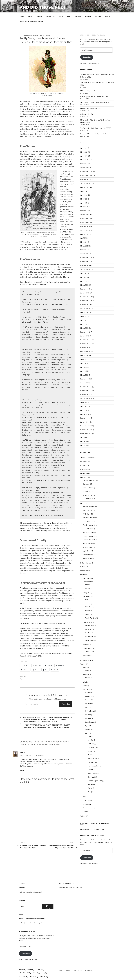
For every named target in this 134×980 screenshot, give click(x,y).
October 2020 (85, 387)
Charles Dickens (30, 716)
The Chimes (42, 720)
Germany (88, 688)
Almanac (88, 8)
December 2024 (86, 211)
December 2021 (86, 332)
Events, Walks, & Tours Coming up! (31, 14)
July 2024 (83, 230)
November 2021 (86, 336)
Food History (87, 521)
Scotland (91, 769)
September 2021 (86, 344)
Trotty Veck (53, 720)
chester (91, 732)
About (22, 8)
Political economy (51, 718)
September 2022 (86, 301)
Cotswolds (92, 740)
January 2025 (85, 207)
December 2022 (86, 289)
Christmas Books (46, 716)
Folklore (42, 712)
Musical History (88, 539)
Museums (86, 484)
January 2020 (85, 414)
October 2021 (85, 340)
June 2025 (84, 187)
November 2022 (86, 293)
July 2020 (84, 395)
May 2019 (84, 434)
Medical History (88, 532)
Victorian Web (59, 615)
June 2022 (84, 312)
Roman (88, 580)
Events (34, 712)
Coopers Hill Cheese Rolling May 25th (93, 126)
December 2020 (86, 379)
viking (87, 592)
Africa (85, 659)
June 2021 (84, 355)
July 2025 (83, 183)
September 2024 (86, 222)
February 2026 (85, 156)
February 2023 (85, 281)
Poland (88, 707)
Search (107, 8)
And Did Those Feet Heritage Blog (92, 821)
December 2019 (86, 418)
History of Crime (88, 525)
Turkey (85, 804)
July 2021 (83, 351)
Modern (86, 596)
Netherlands (90, 703)
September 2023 (86, 262)
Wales (90, 780)
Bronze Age (89, 618)
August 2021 (85, 348)
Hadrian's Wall (93, 751)
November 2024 (86, 215)
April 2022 (84, 316)
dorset (90, 747)
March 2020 (85, 406)
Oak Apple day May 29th (89, 106)
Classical (86, 574)
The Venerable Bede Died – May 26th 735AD (96, 120)
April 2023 (84, 273)
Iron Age (88, 621)
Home (30, 8)
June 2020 (84, 398)
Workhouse (64, 720)
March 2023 (84, 277)
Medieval (86, 589)
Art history (86, 506)
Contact (98, 8)
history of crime (86, 555)
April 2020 (84, 402)
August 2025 (85, 179)
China (85, 678)
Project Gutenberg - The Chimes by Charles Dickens (45, 508)
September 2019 (86, 426)
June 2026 (84, 140)
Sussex (90, 777)
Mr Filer (38, 718)
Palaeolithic (89, 629)
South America (88, 800)
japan (85, 789)
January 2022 (85, 328)
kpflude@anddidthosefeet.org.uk (31, 915)
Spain (87, 718)
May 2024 (84, 234)
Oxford (90, 762)
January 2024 (85, 246)
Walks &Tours (50, 8)
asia (84, 674)
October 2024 (85, 219)
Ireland (88, 696)
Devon (90, 743)
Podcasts (78, 8)
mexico (88, 670)
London (33, 713)
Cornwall (91, 736)
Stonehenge (90, 632)
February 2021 (85, 371)
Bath (90, 728)
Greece (88, 692)
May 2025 (84, 191)
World (82, 656)
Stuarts (88, 643)
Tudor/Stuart (87, 640)
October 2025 (85, 172)
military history (88, 536)
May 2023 (84, 269)
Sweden (88, 722)
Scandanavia (90, 714)
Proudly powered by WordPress (81, 962)
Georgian (86, 585)
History (83, 496)
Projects (39, 8)
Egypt (87, 662)
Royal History (87, 550)
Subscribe (66, 696)
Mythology (87, 543)
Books (61, 8)
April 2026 (84, 148)
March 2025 (84, 199)
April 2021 (84, 363)
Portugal (88, 711)
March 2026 (84, 152)
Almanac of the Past (44, 710)
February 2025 (85, 203)
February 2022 (85, 324)
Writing (54, 713)
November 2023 (86, 254)
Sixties (88, 603)
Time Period (84, 571)
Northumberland (94, 758)
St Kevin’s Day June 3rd (88, 83)
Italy (87, 699)
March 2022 (84, 320)
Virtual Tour (89, 490)
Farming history (88, 517)
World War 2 (90, 606)
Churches (86, 476)
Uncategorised (85, 652)
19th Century (28, 710)
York (89, 784)
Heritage (83, 469)
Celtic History (88, 513)
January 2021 (85, 375)
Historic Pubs (87, 480)
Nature (83, 559)
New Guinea (87, 796)
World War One (91, 610)
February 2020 (85, 410)
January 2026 (85, 160)
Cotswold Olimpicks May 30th (91, 100)
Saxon (85, 637)
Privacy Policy (64, 962)
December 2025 (86, 164)
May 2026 (84, 144)
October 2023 (85, 258)
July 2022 (83, 308)
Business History (89, 510)
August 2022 (85, 305)
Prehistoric (87, 615)
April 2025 (84, 195)
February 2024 (85, 242)
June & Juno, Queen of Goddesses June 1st (95, 95)
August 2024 (85, 226)
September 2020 (86, 391)
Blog (69, 8)
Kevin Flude (45, 27)
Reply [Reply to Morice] (22, 763)
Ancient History (88, 499)
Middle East (87, 793)
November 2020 (86, 383)
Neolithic (88, 625)
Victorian (45, 713)
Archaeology (87, 502)
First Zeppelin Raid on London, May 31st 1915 (96, 89)
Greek (87, 577)
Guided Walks (53, 712)
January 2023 (85, 285)
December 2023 (86, 250)
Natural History (88, 547)
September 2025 (86, 176)
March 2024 (84, 238)
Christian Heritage (89, 473)
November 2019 (86, 422)
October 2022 (85, 297)
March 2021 (84, 367)
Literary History (88, 528)
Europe (85, 682)
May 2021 (84, 359)
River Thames (93, 765)
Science (83, 567)
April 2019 (84, 438)
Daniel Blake (28, 718)
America (86, 667)
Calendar (58, 710)
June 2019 (84, 430)
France (88, 685)
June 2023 (84, 265)
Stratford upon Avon (95, 773)
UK (39, 713)
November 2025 (86, 168)
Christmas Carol (62, 716)
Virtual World (87, 487)
